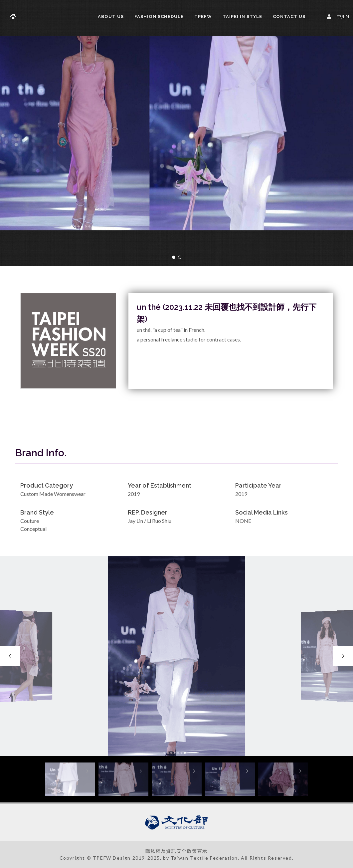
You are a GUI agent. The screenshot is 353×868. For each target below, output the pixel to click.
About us (111, 16)
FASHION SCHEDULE (159, 16)
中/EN (339, 16)
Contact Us (289, 16)
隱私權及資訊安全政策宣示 (176, 851)
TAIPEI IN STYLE (242, 16)
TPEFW (203, 16)
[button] (174, 257)
